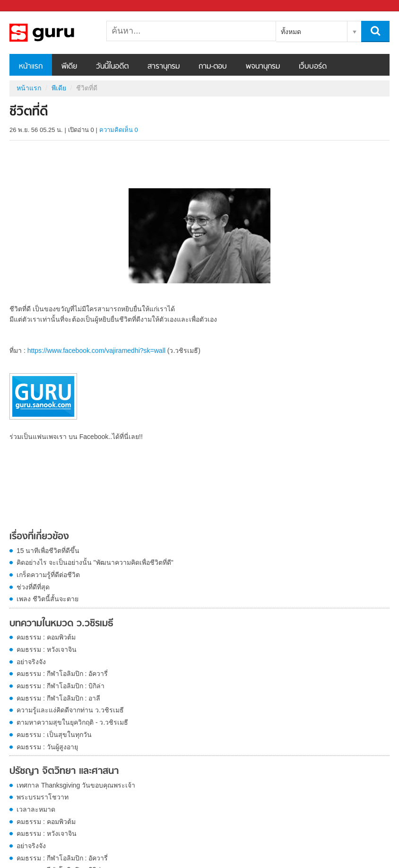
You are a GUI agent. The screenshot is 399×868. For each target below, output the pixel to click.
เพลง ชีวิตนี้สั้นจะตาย (48, 599)
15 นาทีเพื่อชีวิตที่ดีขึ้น (48, 551)
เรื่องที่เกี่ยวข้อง (39, 537)
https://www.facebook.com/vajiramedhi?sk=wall (96, 351)
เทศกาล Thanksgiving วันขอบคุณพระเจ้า (76, 785)
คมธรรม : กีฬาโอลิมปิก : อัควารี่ (62, 674)
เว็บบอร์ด (313, 67)
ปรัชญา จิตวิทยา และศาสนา (64, 772)
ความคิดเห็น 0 (119, 130)
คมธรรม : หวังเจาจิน (47, 649)
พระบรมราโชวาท (43, 797)
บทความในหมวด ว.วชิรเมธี (61, 624)
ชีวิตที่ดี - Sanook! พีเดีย (59, 33)
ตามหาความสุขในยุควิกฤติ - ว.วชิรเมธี (72, 722)
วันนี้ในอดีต (112, 67)
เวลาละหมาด (36, 809)
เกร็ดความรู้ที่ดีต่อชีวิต (48, 575)
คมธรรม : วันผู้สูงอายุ (47, 747)
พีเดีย (69, 67)
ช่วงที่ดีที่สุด (33, 587)
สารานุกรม (164, 67)
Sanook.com (28, 6)
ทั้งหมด (291, 32)
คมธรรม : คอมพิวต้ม (46, 637)
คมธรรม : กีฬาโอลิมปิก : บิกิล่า (61, 686)
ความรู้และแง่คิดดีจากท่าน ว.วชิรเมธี (70, 710)
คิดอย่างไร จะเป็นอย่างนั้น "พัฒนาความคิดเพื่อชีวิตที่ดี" (95, 562)
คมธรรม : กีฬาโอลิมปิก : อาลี (58, 698)
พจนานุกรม (263, 67)
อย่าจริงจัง (31, 662)
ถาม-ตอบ (213, 67)
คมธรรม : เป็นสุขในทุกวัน (54, 735)
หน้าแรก (31, 67)
